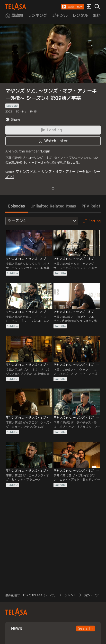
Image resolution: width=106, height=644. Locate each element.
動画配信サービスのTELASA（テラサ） (31, 595)
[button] (72, 7)
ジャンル (71, 595)
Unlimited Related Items (53, 206)
